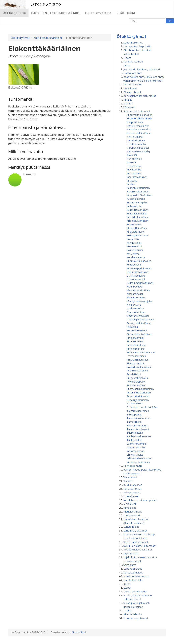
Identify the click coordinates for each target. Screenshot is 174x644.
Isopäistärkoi (134, 166)
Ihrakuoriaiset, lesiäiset (138, 549)
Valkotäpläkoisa (135, 451)
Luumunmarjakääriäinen (140, 283)
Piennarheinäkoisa (137, 330)
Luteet (127, 58)
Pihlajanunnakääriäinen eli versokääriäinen (141, 354)
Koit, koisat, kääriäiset (48, 38)
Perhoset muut (133, 466)
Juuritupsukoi (134, 173)
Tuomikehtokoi (135, 433)
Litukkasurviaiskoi (136, 276)
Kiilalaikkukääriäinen (138, 221)
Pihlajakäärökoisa (136, 345)
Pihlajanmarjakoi (136, 349)
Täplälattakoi (134, 440)
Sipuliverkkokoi (135, 403)
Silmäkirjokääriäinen (138, 400)
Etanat (127, 588)
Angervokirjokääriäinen (139, 115)
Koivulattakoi (134, 243)
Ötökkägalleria (14, 13)
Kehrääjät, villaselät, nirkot (140, 96)
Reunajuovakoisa (136, 385)
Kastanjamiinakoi (136, 199)
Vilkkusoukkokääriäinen (139, 458)
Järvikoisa (132, 181)
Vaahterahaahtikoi (137, 444)
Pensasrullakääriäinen (139, 323)
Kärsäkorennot (133, 84)
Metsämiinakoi (135, 294)
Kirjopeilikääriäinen (137, 228)
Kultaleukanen (134, 264)
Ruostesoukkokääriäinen (140, 389)
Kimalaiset (130, 508)
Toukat (128, 610)
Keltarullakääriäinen (138, 210)
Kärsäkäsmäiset (133, 572)
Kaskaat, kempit (133, 61)
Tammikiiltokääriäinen (139, 418)
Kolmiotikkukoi (135, 250)
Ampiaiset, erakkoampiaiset (140, 500)
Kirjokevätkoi (134, 224)
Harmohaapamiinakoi (139, 129)
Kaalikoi (131, 184)
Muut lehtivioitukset (136, 618)
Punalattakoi (134, 374)
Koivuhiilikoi (133, 239)
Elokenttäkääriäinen (139, 118)
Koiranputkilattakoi (137, 235)
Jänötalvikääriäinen (137, 177)
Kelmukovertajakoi (137, 202)
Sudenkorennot (133, 42)
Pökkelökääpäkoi (136, 382)
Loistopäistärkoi (136, 279)
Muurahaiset (131, 496)
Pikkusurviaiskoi (135, 363)
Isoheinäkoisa (134, 159)
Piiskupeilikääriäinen (138, 360)
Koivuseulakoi (134, 246)
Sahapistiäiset (132, 492)
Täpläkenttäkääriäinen (139, 436)
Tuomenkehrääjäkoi (138, 429)
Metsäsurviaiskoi (136, 297)
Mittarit (128, 103)
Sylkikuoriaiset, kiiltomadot (140, 546)
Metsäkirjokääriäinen (138, 290)
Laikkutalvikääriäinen (138, 272)
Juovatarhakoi (134, 169)
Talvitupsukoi (134, 414)
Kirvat (127, 65)
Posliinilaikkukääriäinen (139, 367)
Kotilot (127, 584)
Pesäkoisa (132, 327)
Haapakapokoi (135, 122)
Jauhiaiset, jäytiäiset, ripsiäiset (142, 69)
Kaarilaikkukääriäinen (138, 188)
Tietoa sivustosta (98, 13)
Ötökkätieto (46, 4)
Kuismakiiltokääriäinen (139, 261)
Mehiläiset (130, 504)
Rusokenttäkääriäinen (139, 392)
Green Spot (79, 632)
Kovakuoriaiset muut (136, 576)
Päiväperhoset (132, 92)
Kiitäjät (128, 100)
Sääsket (128, 481)
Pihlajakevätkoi (135, 341)
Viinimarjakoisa (135, 455)
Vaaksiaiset (130, 477)
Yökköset (129, 107)
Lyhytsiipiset (131, 527)
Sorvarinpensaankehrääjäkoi (142, 407)
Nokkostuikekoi (135, 308)
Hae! (170, 21)
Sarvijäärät (130, 565)
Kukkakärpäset (133, 485)
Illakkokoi (132, 155)
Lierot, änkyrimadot (135, 591)
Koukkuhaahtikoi (136, 257)
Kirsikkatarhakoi (136, 232)
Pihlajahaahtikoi (135, 338)
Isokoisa (131, 162)
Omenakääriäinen (136, 312)
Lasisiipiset (130, 88)
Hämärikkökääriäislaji (138, 151)
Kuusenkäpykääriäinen (139, 268)
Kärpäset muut (132, 488)
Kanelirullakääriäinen (138, 191)
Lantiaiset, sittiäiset (135, 530)
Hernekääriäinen (136, 140)
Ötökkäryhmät (20, 38)
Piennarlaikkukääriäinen (140, 334)
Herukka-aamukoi (137, 144)
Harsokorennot (133, 73)
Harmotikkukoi (135, 137)
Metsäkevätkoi (135, 286)
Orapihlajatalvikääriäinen (140, 319)
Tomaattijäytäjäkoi (137, 425)
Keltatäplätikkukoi (137, 213)
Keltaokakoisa (134, 206)
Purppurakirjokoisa (137, 378)
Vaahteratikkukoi (136, 447)
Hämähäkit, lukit (133, 580)
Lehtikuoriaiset (133, 569)
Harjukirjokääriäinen (138, 126)
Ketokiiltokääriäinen (138, 217)
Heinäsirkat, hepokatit (137, 46)
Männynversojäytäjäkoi (140, 301)
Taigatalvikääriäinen (138, 411)
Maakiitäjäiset (132, 515)
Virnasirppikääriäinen (138, 462)
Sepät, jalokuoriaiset (136, 542)
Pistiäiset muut (133, 512)
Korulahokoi (133, 254)
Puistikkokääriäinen (137, 370)
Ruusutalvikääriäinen (138, 396)
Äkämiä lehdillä (133, 614)
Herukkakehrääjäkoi (138, 148)
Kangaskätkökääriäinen (140, 195)
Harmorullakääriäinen (139, 133)
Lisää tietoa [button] (127, 13)
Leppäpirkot (131, 553)
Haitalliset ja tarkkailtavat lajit (55, 13)
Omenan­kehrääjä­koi (138, 316)
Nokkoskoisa (134, 305)
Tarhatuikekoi (134, 422)
